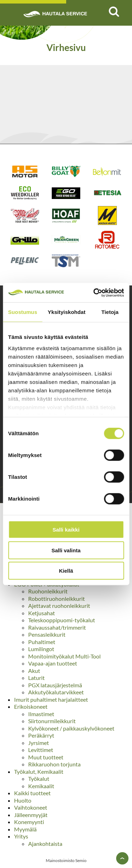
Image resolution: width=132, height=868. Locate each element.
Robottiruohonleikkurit (56, 599)
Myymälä (25, 829)
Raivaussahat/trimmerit (57, 627)
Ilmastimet (41, 714)
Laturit (36, 678)
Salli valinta (66, 550)
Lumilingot (41, 649)
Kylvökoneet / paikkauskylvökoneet (71, 728)
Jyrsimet (39, 743)
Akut (34, 671)
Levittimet (41, 750)
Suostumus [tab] (23, 312)
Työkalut (39, 779)
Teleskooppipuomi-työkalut (62, 620)
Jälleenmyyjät (31, 815)
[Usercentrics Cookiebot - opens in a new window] (94, 292)
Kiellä (66, 571)
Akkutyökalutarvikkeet (56, 692)
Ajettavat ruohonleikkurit (59, 606)
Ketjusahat (42, 613)
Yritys (21, 836)
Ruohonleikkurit (48, 591)
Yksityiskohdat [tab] (67, 312)
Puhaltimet (42, 642)
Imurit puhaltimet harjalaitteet (51, 699)
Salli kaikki (66, 530)
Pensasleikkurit (47, 634)
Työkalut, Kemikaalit (39, 771)
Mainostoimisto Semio (66, 860)
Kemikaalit (41, 786)
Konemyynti (29, 822)
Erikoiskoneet (31, 706)
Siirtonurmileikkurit (52, 721)
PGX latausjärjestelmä (55, 685)
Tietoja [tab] (110, 312)
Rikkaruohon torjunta (54, 764)
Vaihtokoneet (31, 807)
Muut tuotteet (46, 757)
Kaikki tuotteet (32, 793)
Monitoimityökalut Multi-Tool (64, 656)
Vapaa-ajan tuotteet (53, 663)
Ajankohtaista (45, 844)
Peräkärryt (41, 735)
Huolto (23, 800)
